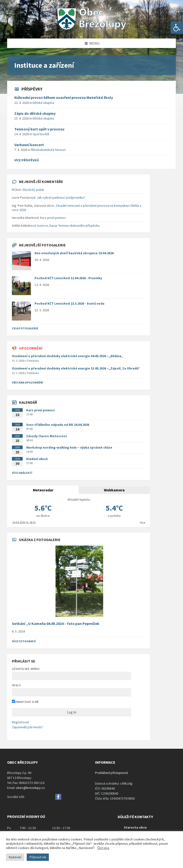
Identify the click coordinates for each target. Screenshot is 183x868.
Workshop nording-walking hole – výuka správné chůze (69, 447)
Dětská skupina (43, 103)
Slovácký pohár (33, 190)
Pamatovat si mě (25, 702)
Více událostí (22, 473)
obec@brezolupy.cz (30, 788)
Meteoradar (43, 490)
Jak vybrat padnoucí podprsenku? (61, 197)
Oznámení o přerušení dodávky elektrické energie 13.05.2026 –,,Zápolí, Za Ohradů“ (76, 368)
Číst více (103, 848)
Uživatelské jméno (26, 669)
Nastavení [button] (15, 857)
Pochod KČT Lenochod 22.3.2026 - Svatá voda (69, 303)
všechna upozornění (28, 382)
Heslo (16, 685)
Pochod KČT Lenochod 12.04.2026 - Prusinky (68, 278)
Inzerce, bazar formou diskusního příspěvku (68, 225)
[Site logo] (91, 29)
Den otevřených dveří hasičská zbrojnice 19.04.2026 (74, 253)
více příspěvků (27, 160)
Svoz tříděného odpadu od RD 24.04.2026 (58, 425)
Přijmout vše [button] (38, 857)
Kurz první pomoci (53, 218)
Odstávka (33, 361)
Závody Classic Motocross (47, 436)
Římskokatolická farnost (48, 150)
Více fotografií (24, 641)
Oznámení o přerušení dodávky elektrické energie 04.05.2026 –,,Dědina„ (67, 356)
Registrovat (20, 722)
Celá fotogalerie (25, 328)
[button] (177, 28)
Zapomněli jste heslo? (27, 727)
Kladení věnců (37, 459)
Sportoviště (41, 134)
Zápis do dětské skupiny (35, 113)
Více (142, 523)
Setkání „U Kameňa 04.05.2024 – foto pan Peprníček (56, 624)
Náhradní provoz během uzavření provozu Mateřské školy (64, 97)
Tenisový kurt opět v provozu (39, 129)
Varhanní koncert (29, 145)
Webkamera (114, 490)
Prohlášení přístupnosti (112, 773)
